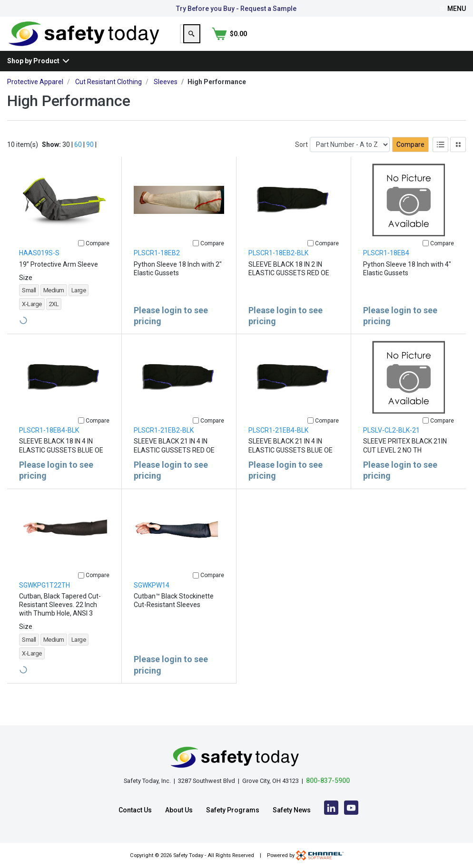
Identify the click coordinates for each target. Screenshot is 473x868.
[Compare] (81, 258)
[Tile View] (458, 160)
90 (90, 160)
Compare (410, 160)
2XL (54, 319)
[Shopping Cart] (448, 41)
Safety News (292, 810)
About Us (179, 810)
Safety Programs (233, 810)
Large (79, 305)
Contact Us (135, 810)
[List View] (440, 160)
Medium (54, 305)
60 (78, 160)
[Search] (407, 41)
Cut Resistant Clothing (108, 97)
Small (29, 305)
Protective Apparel (35, 97)
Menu (453, 9)
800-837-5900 (328, 781)
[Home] (84, 41)
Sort (301, 160)
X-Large (32, 319)
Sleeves (166, 97)
